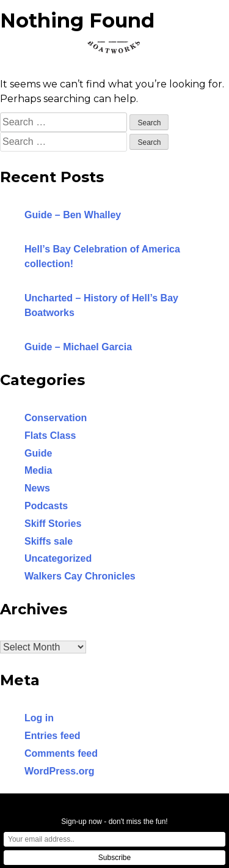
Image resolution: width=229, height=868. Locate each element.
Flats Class (50, 436)
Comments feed (61, 753)
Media (38, 470)
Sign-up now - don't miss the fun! (114, 822)
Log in (39, 718)
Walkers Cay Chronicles (80, 576)
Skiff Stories (53, 524)
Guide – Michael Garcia (78, 347)
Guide (38, 453)
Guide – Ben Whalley (73, 215)
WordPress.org (59, 771)
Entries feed (53, 736)
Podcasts (46, 506)
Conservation (56, 418)
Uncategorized (58, 558)
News (37, 488)
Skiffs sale (49, 541)
